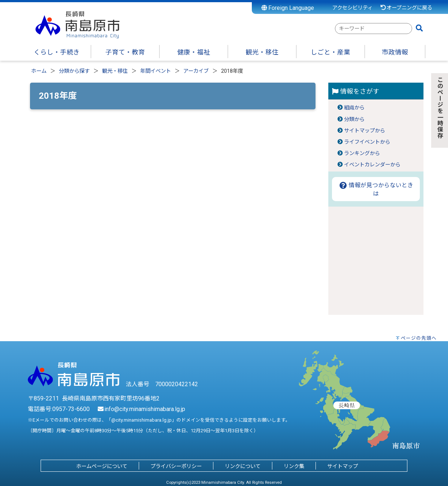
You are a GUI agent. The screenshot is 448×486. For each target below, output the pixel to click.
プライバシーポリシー (176, 466)
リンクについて (243, 466)
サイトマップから (365, 131)
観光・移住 (115, 71)
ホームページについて (102, 466)
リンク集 (294, 466)
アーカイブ (196, 71)
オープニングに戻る (406, 8)
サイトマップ (343, 466)
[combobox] (374, 29)
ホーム (39, 71)
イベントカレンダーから (372, 165)
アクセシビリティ (352, 8)
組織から (354, 108)
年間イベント (156, 71)
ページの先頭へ (419, 338)
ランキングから (362, 153)
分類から (354, 119)
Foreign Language (288, 8)
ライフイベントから (367, 142)
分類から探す (74, 71)
